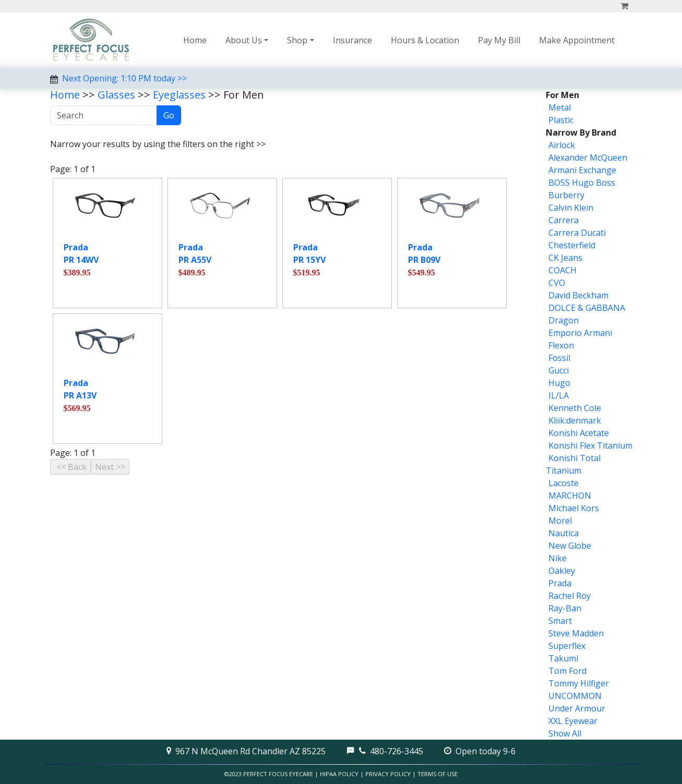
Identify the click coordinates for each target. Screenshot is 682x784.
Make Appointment (577, 40)
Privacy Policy (388, 774)
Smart (560, 621)
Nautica (564, 533)
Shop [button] (297, 40)
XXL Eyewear (573, 721)
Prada (560, 583)
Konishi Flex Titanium (590, 445)
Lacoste (564, 483)
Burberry (566, 195)
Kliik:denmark (575, 420)
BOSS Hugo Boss (582, 183)
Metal (560, 107)
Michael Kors (574, 508)
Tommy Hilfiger (579, 683)
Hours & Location (425, 40)
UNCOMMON (575, 696)
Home (195, 40)
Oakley (562, 571)
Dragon (564, 320)
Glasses (116, 95)
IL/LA (559, 395)
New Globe (570, 546)
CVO (557, 283)
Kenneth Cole (575, 408)
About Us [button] (244, 40)
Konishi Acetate (579, 433)
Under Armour (577, 708)
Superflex (567, 646)
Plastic (561, 120)
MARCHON (570, 496)
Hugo (559, 383)
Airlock (562, 145)
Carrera (564, 220)
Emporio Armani (580, 333)
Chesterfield (572, 245)
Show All (565, 733)
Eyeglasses (179, 95)
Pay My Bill (499, 40)
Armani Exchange (582, 170)
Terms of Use (438, 774)
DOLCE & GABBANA (587, 308)
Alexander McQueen (588, 158)
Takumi (563, 658)
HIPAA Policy (339, 774)
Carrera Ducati (577, 233)
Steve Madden (576, 633)
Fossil (559, 358)
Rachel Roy (570, 596)
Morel (560, 521)
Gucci (559, 370)
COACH (563, 270)
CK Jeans (565, 258)
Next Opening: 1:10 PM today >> (124, 78)
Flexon (561, 345)
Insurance (352, 40)
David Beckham (578, 295)
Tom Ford (567, 671)
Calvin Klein (571, 208)
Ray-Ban (565, 608)
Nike (558, 558)
